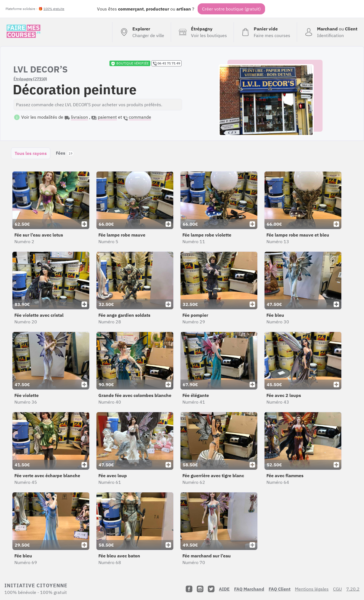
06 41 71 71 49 (167, 63)
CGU (337, 589)
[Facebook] (189, 589)
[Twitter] (211, 589)
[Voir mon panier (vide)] (265, 32)
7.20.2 (353, 589)
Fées (65, 153)
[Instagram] (200, 589)
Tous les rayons (31, 153)
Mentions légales (312, 589)
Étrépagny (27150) (30, 79)
